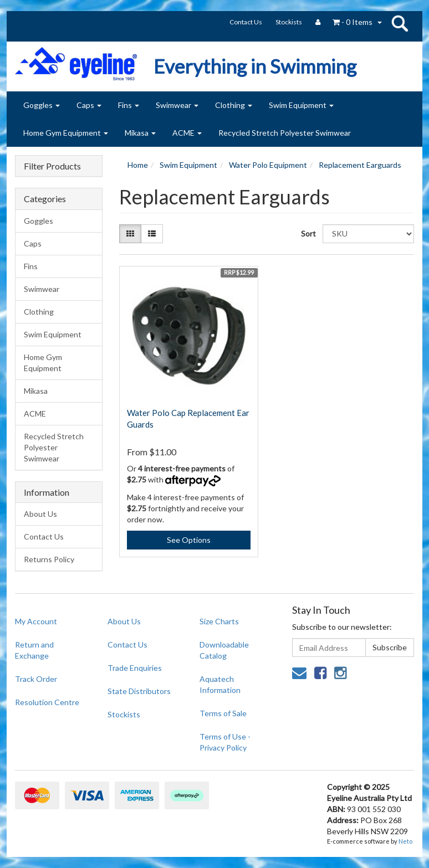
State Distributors (139, 691)
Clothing (234, 105)
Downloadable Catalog (224, 650)
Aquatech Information (220, 684)
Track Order (36, 679)
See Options (189, 540)
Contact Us (246, 22)
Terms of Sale (223, 713)
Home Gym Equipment (66, 133)
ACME (187, 133)
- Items (353, 22)
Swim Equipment (301, 105)
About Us (40, 514)
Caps (89, 105)
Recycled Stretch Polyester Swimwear (285, 133)
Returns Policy (49, 559)
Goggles (42, 105)
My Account (36, 621)
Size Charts (219, 621)
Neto (405, 841)
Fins (129, 105)
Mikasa (140, 133)
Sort (308, 233)
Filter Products (52, 166)
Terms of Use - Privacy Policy (225, 742)
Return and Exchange (34, 650)
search (400, 23)
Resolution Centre (47, 702)
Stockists (289, 22)
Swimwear (177, 105)
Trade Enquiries (135, 668)
